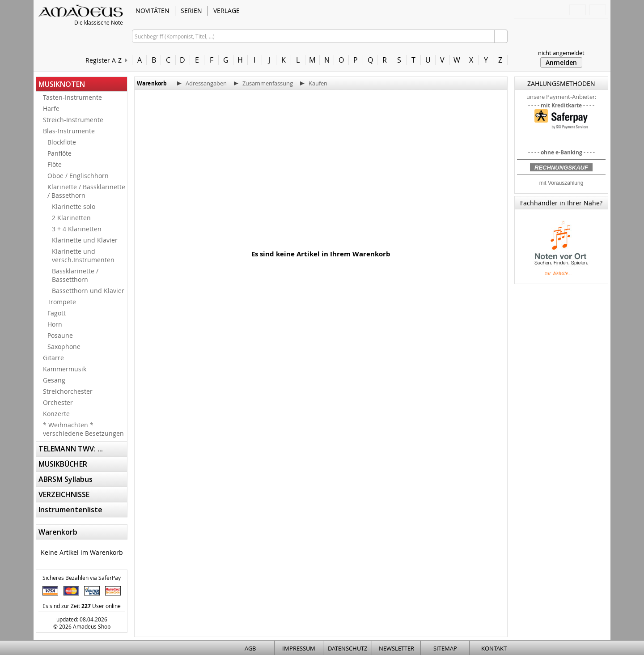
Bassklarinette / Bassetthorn (75, 275)
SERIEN (191, 11)
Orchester (58, 402)
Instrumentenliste (70, 510)
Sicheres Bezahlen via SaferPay (82, 578)
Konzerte (56, 414)
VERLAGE (227, 11)
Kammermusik (65, 369)
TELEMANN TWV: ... (71, 449)
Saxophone (64, 347)
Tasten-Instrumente (72, 97)
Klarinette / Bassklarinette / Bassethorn (86, 191)
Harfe (51, 108)
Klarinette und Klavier (85, 240)
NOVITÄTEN (153, 11)
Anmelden (561, 62)
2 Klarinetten (71, 218)
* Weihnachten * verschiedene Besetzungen (83, 429)
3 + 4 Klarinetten (77, 229)
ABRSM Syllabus (66, 479)
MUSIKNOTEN (62, 84)
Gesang (54, 380)
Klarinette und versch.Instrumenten (83, 255)
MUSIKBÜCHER (63, 464)
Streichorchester (68, 391)
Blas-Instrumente (69, 131)
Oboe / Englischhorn (78, 176)
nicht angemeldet (561, 53)
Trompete (62, 302)
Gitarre (53, 358)
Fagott (57, 313)
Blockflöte (62, 142)
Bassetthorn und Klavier (88, 291)
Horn (55, 324)
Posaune (60, 335)
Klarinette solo (74, 206)
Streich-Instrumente (73, 120)
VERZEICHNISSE (64, 494)
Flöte (55, 164)
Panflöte (59, 153)
